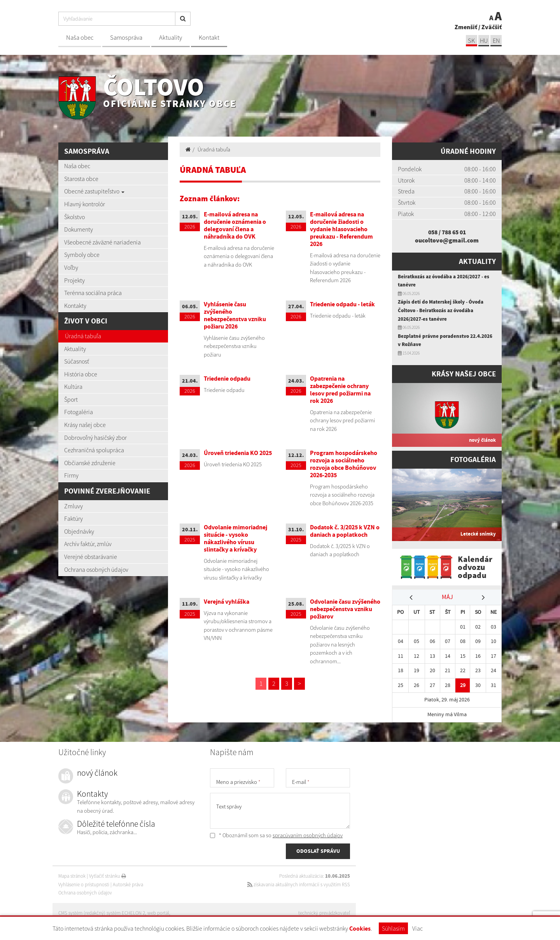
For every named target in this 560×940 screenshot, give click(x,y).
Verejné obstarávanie (91, 557)
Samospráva (126, 38)
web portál (159, 913)
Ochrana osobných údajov (96, 569)
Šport (71, 399)
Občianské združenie (90, 463)
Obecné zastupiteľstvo (94, 191)
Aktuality (171, 38)
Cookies (360, 929)
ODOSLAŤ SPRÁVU (318, 852)
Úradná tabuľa (83, 336)
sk (470, 40)
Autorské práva (128, 885)
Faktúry (73, 518)
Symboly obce (82, 255)
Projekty (74, 280)
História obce (81, 374)
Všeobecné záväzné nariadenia (102, 242)
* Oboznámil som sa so (276, 835)
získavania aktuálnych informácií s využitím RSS (298, 885)
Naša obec (80, 38)
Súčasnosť (77, 361)
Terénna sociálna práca (93, 293)
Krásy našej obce (85, 425)
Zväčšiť (492, 26)
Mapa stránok (72, 876)
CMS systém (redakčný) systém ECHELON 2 (102, 913)
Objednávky (79, 531)
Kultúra (73, 387)
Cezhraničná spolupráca (94, 450)
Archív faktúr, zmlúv (88, 544)
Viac (417, 928)
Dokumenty (79, 229)
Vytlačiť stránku (108, 876)
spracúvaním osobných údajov (308, 835)
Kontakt (209, 38)
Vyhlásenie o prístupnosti (84, 885)
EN (496, 40)
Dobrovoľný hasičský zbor (95, 437)
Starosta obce (81, 179)
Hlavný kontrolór (85, 204)
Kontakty (75, 306)
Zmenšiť (466, 26)
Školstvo (74, 217)
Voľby (71, 267)
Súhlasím (393, 928)
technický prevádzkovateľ (324, 913)
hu (483, 40)
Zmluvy (73, 506)
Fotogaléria (79, 412)
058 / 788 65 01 (447, 232)
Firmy (71, 475)
